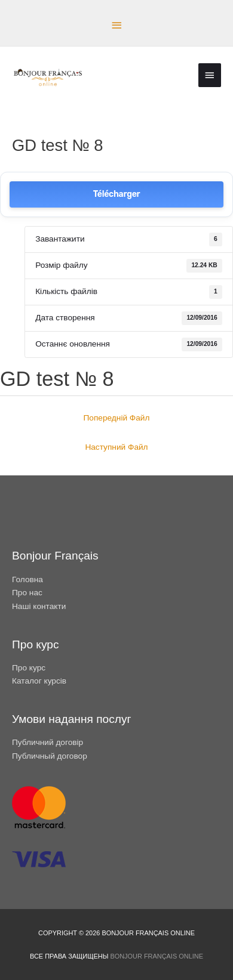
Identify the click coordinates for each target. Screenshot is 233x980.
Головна (27, 579)
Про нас (27, 593)
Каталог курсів (39, 681)
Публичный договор (50, 756)
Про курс (29, 668)
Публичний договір (47, 742)
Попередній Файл (117, 418)
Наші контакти (39, 606)
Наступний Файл (116, 447)
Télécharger (117, 194)
